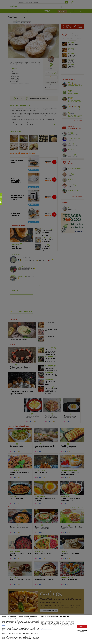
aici (28, 635)
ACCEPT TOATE (82, 627)
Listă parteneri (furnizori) (47, 630)
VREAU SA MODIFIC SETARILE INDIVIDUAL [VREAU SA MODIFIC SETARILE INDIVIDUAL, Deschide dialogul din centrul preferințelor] (82, 631)
